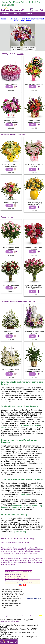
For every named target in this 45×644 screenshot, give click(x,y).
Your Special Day (11, 84)
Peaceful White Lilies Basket (11, 333)
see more (20, 54)
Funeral (29, 13)
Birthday (17, 13)
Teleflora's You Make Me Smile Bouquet (11, 166)
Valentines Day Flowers (21, 506)
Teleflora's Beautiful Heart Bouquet (34, 333)
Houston (35, 425)
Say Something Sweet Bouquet (11, 248)
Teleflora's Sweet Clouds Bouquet (34, 166)
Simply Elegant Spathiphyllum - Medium (34, 370)
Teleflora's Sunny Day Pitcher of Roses (34, 204)
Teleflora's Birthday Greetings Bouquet (11, 121)
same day (25, 494)
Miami (4, 427)
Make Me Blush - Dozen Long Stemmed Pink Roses (34, 287)
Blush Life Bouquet (11, 203)
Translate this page (34, 598)
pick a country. (21, 532)
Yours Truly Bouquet (11, 285)
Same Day (6, 13)
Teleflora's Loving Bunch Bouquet (34, 248)
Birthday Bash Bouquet (34, 84)
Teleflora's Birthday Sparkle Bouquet (34, 121)
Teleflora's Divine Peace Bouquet (11, 370)
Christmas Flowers (19, 508)
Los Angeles (24, 425)
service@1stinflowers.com (30, 583)
